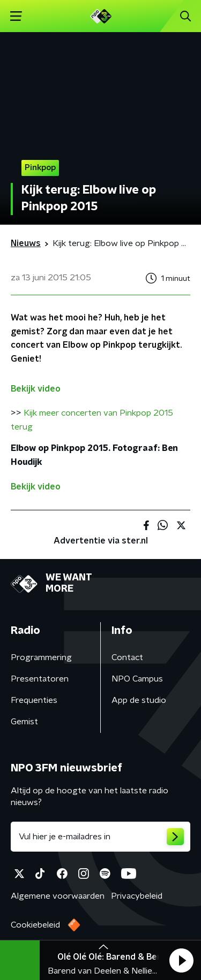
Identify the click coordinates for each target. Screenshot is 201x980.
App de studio (139, 700)
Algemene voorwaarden (58, 896)
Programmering (41, 657)
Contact (127, 657)
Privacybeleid (137, 896)
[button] (181, 960)
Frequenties (34, 700)
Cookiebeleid (35, 925)
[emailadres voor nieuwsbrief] (100, 837)
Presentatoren (40, 679)
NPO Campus (137, 679)
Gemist (24, 722)
